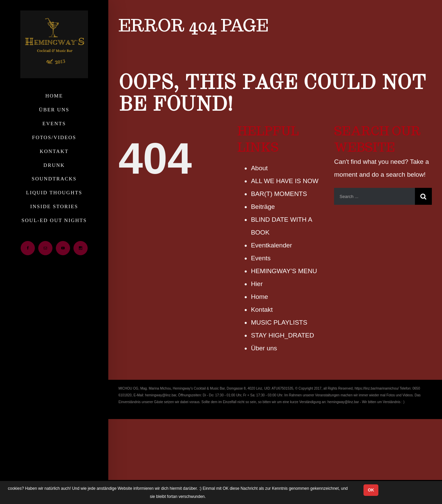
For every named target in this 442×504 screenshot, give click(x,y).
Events (261, 258)
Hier (257, 284)
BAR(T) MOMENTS (279, 194)
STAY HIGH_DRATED (282, 335)
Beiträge (263, 207)
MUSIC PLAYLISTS (279, 322)
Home (259, 297)
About (259, 168)
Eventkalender (271, 245)
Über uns (264, 348)
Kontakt (262, 310)
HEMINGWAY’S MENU (284, 271)
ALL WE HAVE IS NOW (285, 181)
